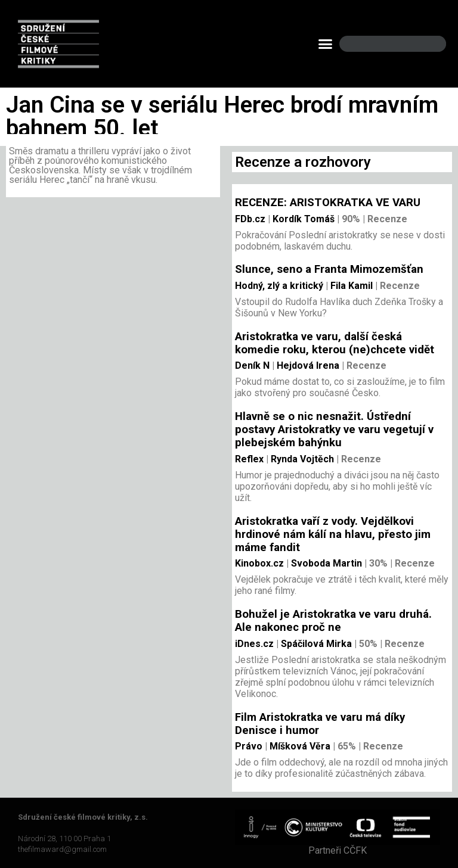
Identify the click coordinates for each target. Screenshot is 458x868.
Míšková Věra (299, 746)
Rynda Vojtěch (301, 459)
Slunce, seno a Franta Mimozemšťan (329, 269)
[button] (326, 44)
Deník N (252, 365)
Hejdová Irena (307, 365)
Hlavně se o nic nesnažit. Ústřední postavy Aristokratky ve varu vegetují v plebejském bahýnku (334, 430)
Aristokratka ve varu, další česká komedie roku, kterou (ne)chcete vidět (335, 343)
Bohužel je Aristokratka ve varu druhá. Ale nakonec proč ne (333, 621)
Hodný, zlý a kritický (279, 286)
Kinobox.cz (259, 563)
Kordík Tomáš (302, 219)
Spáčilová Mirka (315, 644)
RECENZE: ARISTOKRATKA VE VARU (328, 203)
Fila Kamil (350, 286)
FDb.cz (250, 219)
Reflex (249, 459)
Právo (249, 746)
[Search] (427, 44)
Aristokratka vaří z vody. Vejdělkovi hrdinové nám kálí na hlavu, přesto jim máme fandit (333, 534)
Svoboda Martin (325, 563)
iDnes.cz (254, 644)
